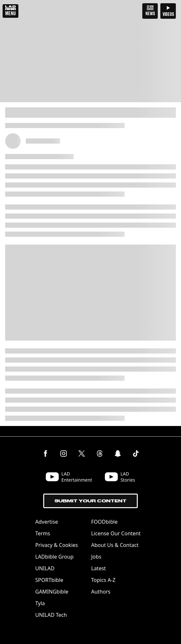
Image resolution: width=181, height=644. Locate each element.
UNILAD (45, 568)
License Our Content (116, 533)
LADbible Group (54, 557)
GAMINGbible (52, 592)
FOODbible (105, 522)
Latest (99, 568)
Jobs (96, 557)
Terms (43, 533)
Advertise (46, 522)
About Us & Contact (115, 545)
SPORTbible (49, 580)
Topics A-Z (103, 580)
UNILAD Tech (51, 615)
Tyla (40, 603)
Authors (101, 592)
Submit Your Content (90, 501)
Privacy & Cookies (56, 545)
